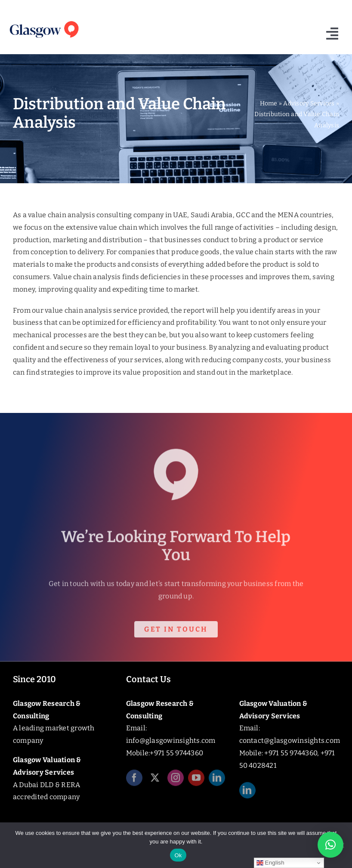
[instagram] (176, 780)
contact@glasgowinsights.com (290, 740)
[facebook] (134, 780)
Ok (178, 855)
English (270, 863)
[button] (330, 845)
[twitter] (155, 780)
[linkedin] (217, 780)
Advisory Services (309, 103)
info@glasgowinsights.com (171, 740)
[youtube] (196, 780)
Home (269, 103)
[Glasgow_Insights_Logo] (44, 21)
